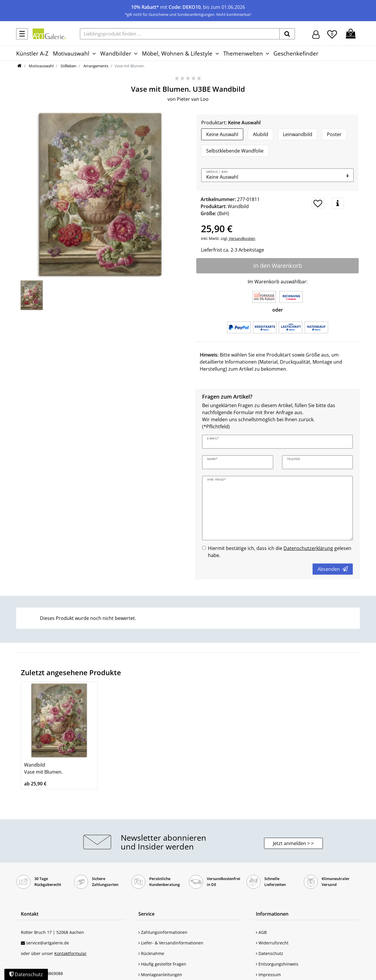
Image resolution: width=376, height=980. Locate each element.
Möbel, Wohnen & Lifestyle (177, 53)
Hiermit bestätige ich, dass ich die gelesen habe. (280, 552)
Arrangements (95, 66)
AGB (261, 932)
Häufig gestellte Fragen (162, 964)
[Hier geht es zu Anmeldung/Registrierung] (316, 34)
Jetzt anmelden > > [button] (293, 843)
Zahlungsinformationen (163, 932)
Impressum (268, 975)
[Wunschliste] (332, 34)
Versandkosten (242, 238)
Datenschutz (270, 953)
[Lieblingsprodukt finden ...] (180, 34)
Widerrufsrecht (272, 943)
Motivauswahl (71, 53)
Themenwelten (243, 53)
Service (146, 914)
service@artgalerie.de (48, 943)
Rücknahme (151, 953)
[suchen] (287, 34)
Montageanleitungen (160, 975)
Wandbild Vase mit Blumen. (43, 768)
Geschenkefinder (296, 53)
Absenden (333, 569)
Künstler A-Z (32, 53)
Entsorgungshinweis (277, 964)
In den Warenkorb (278, 266)
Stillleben (68, 66)
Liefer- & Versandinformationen (171, 943)
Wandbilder (116, 53)
